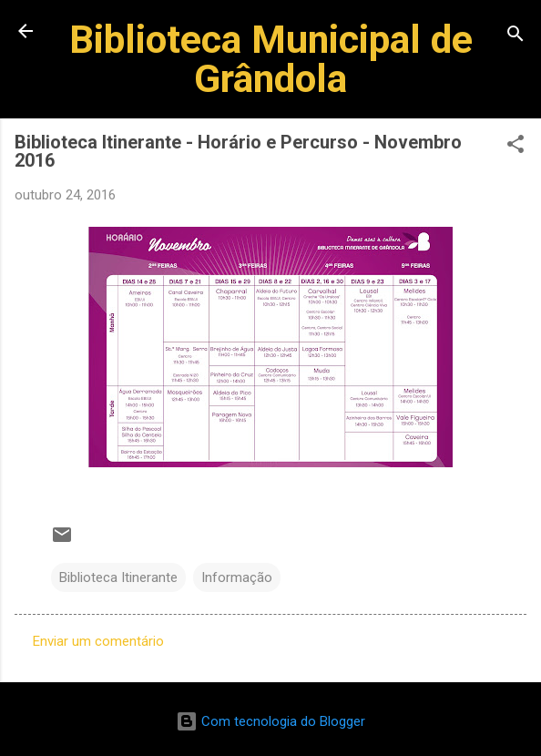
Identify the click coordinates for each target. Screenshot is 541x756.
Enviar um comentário (98, 641)
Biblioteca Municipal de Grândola (271, 59)
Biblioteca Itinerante (118, 577)
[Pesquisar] (515, 37)
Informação (237, 577)
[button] (515, 147)
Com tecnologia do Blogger (270, 721)
